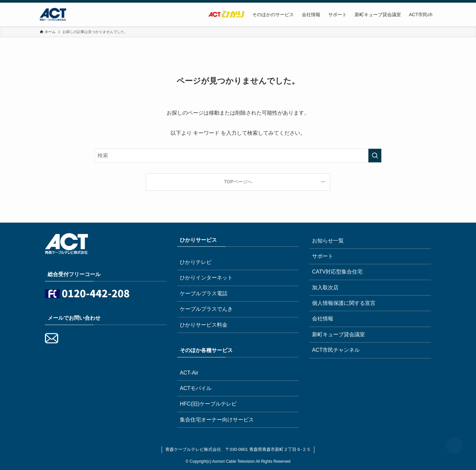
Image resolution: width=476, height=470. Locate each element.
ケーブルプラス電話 (204, 293)
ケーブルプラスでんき (206, 309)
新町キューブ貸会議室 (338, 334)
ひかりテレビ (196, 262)
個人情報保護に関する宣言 (344, 303)
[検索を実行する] (375, 156)
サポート (323, 256)
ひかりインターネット (206, 278)
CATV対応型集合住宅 (337, 272)
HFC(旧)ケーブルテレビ (208, 404)
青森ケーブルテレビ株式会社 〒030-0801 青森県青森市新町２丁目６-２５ (238, 449)
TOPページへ (238, 182)
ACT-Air (189, 373)
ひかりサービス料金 (204, 325)
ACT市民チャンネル (336, 350)
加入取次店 (325, 288)
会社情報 (323, 319)
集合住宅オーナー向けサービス (217, 420)
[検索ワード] (238, 156)
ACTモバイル (196, 388)
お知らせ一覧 (328, 241)
